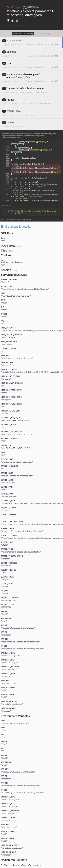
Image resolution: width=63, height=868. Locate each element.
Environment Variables (15, 716)
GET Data (7, 233)
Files (4, 251)
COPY (11, 27)
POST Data (8, 246)
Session (6, 270)
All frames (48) (43, 34)
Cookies (6, 255)
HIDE (20, 27)
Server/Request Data (14, 275)
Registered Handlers (14, 860)
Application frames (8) (23, 34)
